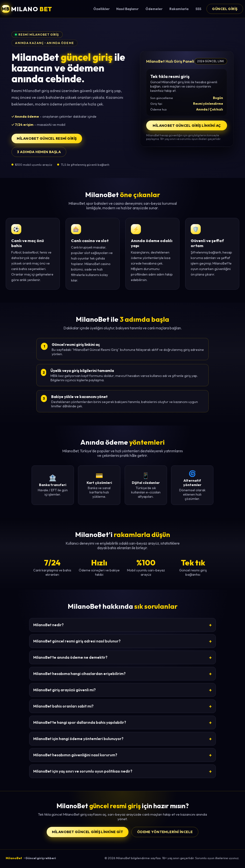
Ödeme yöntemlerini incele (165, 832)
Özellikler (101, 9)
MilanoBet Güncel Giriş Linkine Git (87, 832)
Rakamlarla (179, 9)
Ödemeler (154, 9)
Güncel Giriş (225, 9)
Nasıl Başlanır (127, 9)
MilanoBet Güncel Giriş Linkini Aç (187, 126)
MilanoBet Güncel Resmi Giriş (47, 138)
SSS (198, 9)
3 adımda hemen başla (39, 152)
